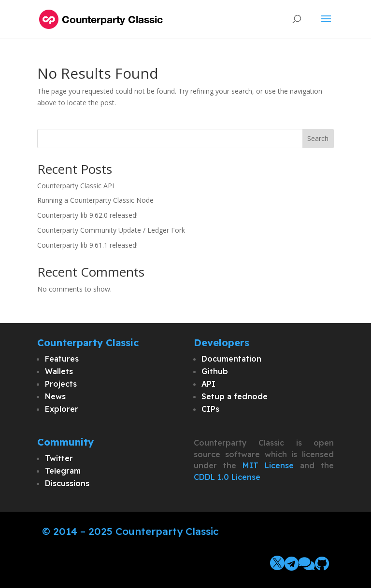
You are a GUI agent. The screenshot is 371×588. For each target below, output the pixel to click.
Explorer (62, 409)
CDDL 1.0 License (227, 477)
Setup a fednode (235, 396)
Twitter (59, 458)
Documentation (231, 359)
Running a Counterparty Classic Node (95, 200)
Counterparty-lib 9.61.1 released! (87, 245)
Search (318, 138)
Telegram (63, 471)
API (208, 384)
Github (215, 371)
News (55, 396)
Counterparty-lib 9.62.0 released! (87, 215)
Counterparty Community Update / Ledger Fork (111, 230)
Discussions (67, 483)
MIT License (268, 465)
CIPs (210, 409)
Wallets (59, 371)
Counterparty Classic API (76, 186)
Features (62, 359)
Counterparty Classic (167, 531)
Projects (61, 384)
